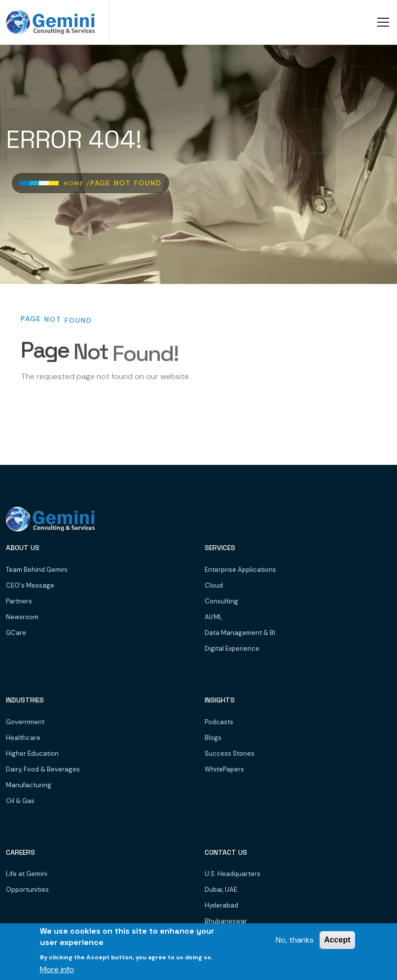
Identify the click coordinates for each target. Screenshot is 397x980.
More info (57, 969)
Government (25, 722)
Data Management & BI (240, 633)
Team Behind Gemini (37, 570)
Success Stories (230, 753)
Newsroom (22, 617)
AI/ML (214, 617)
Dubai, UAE (221, 890)
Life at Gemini (27, 874)
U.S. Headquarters (233, 874)
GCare (16, 633)
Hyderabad (221, 905)
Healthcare (23, 738)
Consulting (221, 601)
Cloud (214, 585)
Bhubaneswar (226, 921)
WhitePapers (224, 769)
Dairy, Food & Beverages (43, 769)
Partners (19, 601)
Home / (77, 183)
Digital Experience (232, 648)
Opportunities (27, 890)
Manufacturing (29, 785)
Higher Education (32, 753)
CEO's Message (30, 585)
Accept (337, 940)
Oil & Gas (20, 801)
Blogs (213, 738)
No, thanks (295, 940)
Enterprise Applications (240, 570)
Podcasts (219, 722)
